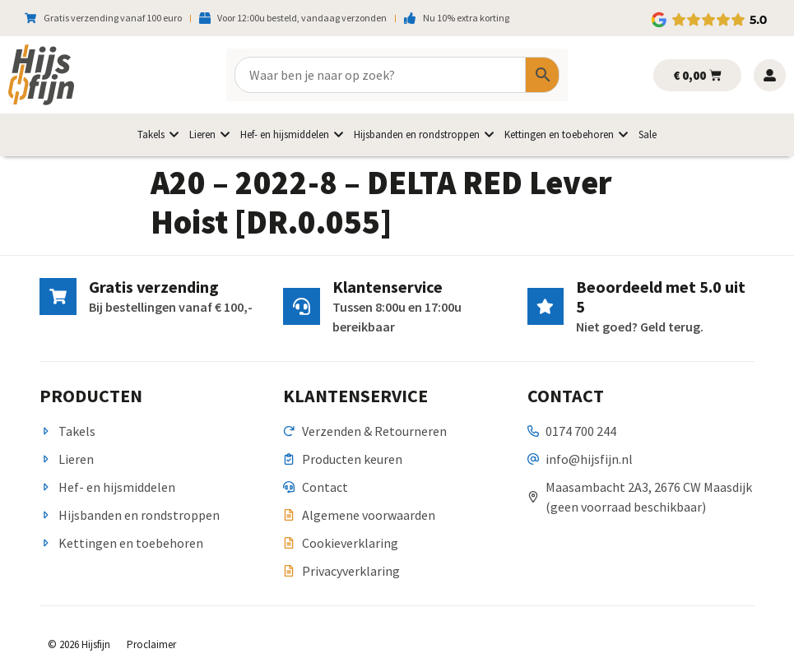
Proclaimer (151, 644)
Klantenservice (387, 287)
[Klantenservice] (301, 307)
